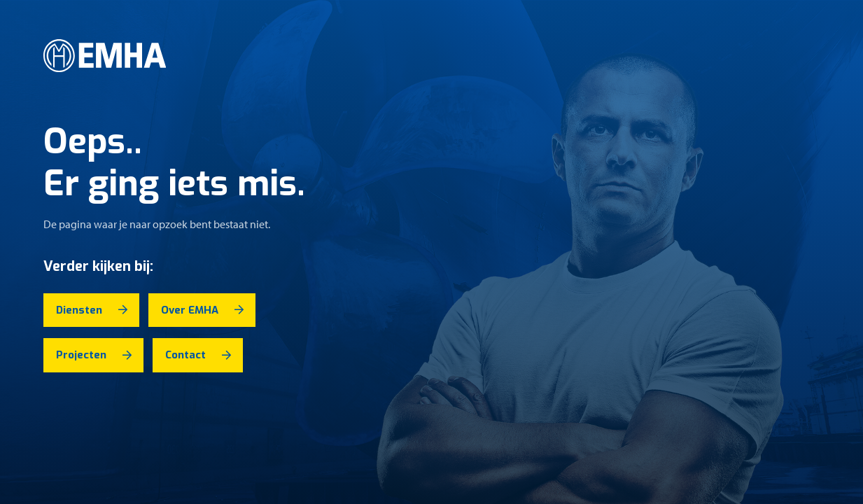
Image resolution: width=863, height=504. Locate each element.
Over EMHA (190, 310)
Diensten (79, 310)
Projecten (81, 355)
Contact (185, 355)
